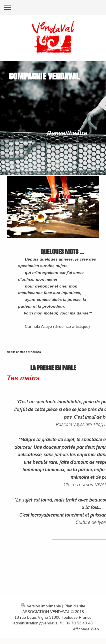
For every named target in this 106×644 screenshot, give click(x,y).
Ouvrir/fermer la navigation (53, 8)
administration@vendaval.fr (38, 623)
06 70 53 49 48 (79, 623)
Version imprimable (41, 606)
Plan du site (75, 606)
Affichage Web (86, 629)
